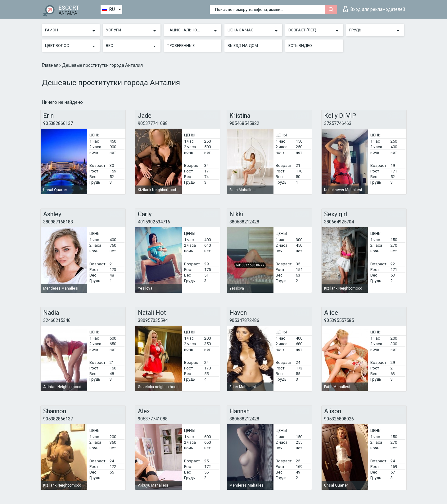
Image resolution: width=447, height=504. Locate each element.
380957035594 (153, 320)
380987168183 (58, 222)
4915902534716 (154, 222)
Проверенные (181, 46)
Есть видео (300, 46)
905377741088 (153, 123)
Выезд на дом (243, 46)
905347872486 (244, 320)
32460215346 (57, 320)
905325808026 (339, 419)
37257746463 (338, 123)
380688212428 (244, 222)
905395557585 (339, 320)
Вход (374, 9)
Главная (51, 65)
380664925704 (339, 222)
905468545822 (244, 123)
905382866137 (58, 123)
